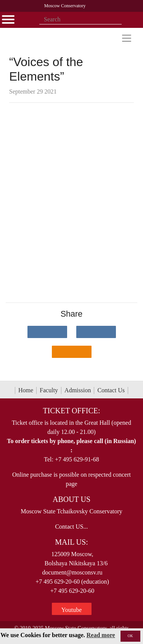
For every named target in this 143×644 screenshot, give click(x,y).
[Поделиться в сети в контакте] (47, 332)
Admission (78, 390)
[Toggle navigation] (127, 38)
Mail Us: (71, 542)
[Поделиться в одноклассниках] (72, 352)
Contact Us (111, 390)
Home (26, 390)
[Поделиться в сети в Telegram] (96, 332)
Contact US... (71, 527)
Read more (101, 635)
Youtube (72, 610)
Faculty (49, 390)
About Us (71, 499)
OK (130, 636)
